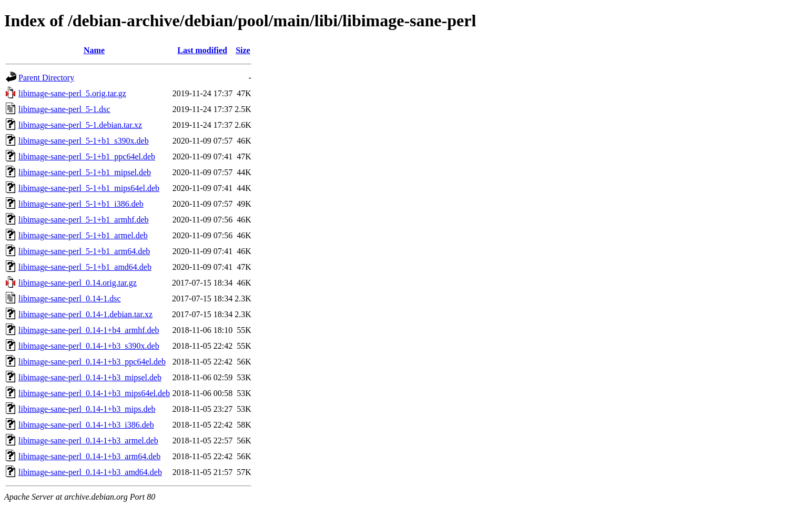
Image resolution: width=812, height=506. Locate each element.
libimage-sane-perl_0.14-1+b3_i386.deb (86, 425)
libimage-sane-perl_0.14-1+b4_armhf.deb (89, 330)
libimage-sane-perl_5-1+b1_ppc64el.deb (87, 156)
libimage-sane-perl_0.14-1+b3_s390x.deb (89, 346)
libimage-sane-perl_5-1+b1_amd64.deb (85, 267)
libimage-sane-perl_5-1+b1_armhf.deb (84, 220)
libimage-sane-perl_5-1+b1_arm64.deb (84, 251)
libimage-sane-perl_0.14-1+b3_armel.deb (88, 441)
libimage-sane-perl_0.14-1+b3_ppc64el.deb (92, 362)
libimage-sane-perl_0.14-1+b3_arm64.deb (89, 456)
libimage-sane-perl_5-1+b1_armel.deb (83, 235)
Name (94, 50)
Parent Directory (46, 78)
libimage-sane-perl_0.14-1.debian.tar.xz (85, 314)
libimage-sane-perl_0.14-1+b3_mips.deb (87, 409)
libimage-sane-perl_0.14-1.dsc (70, 298)
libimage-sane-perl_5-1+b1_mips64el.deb (89, 188)
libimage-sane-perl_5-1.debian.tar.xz (80, 125)
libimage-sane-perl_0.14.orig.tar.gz (78, 283)
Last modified (202, 50)
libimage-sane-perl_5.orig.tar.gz (72, 93)
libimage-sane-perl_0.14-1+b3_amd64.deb (90, 472)
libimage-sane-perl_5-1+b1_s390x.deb (84, 141)
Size (243, 50)
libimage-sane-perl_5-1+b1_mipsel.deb (85, 172)
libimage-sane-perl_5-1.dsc (64, 109)
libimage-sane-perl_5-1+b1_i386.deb (81, 204)
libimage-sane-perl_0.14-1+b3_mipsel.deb (90, 377)
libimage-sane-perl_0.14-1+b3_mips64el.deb (94, 393)
